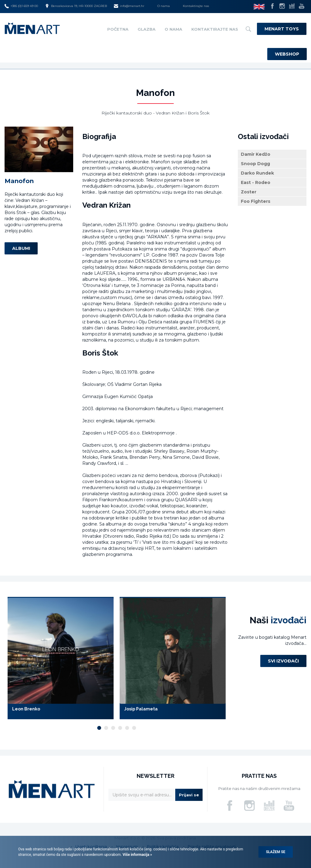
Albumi (21, 248)
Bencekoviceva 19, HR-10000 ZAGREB (76, 6)
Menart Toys (282, 29)
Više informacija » (137, 855)
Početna (118, 29)
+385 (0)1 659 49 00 (21, 6)
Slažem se (276, 852)
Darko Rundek (257, 173)
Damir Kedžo (256, 154)
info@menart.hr (129, 6)
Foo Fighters (256, 201)
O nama (164, 6)
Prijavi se (189, 795)
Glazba (147, 29)
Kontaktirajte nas (196, 6)
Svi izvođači (283, 661)
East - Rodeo (256, 182)
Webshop (287, 54)
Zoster (249, 192)
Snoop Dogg (255, 164)
